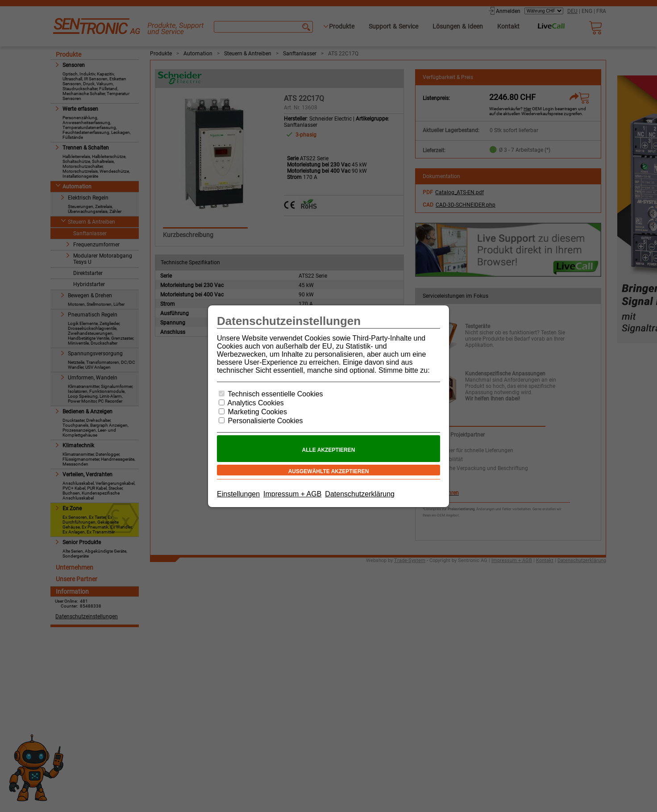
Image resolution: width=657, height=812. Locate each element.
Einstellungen (238, 494)
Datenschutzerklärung (360, 494)
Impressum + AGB (292, 494)
